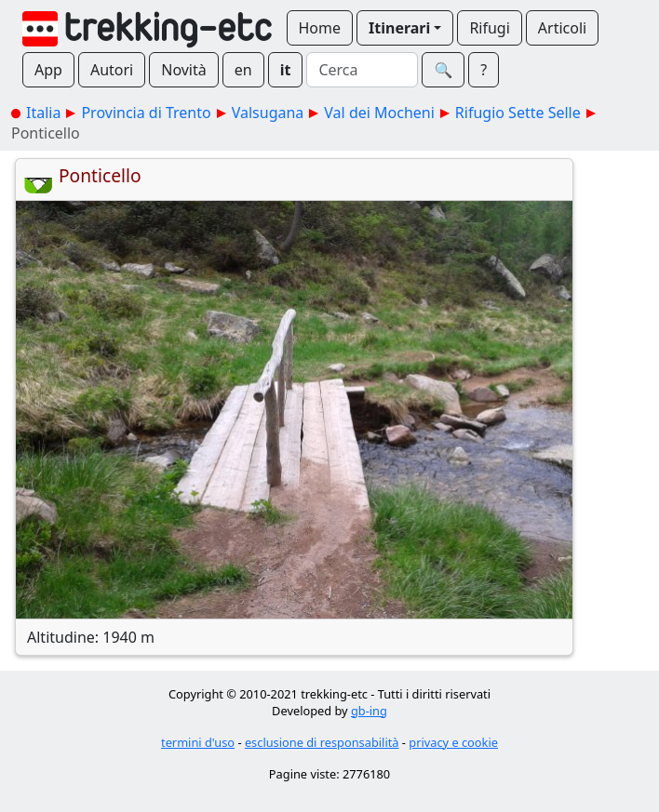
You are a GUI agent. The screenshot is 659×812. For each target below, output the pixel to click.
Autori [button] (112, 70)
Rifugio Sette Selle (518, 113)
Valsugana (268, 113)
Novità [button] (184, 70)
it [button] (286, 70)
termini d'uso (198, 742)
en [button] (243, 70)
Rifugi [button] (489, 28)
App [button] (48, 70)
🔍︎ (443, 70)
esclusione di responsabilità (322, 742)
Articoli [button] (562, 28)
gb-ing (369, 711)
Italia (43, 113)
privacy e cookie (453, 742)
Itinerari (399, 28)
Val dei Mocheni (379, 113)
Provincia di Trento (146, 113)
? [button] (484, 70)
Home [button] (320, 28)
